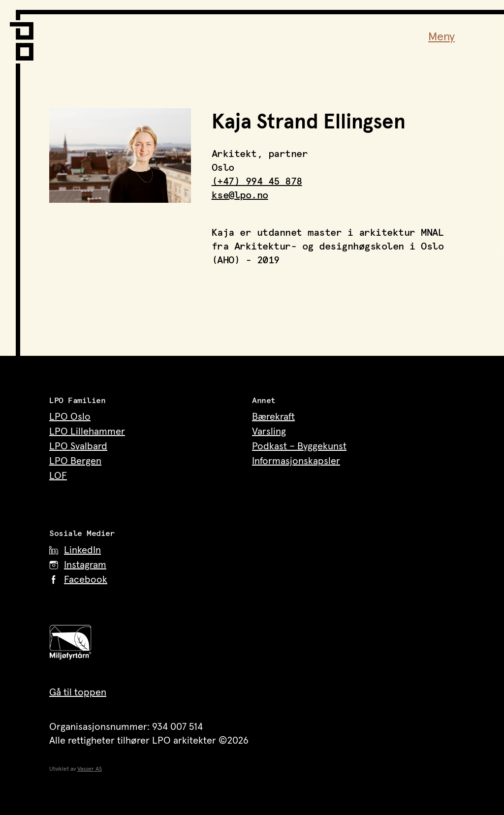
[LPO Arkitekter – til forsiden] (25, 35)
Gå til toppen (78, 692)
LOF (58, 476)
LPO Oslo (70, 417)
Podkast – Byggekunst (299, 446)
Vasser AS (90, 769)
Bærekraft (273, 417)
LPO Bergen (75, 461)
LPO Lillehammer (87, 432)
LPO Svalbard (78, 446)
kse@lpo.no (240, 195)
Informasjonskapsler (296, 461)
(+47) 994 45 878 (257, 182)
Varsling (269, 432)
